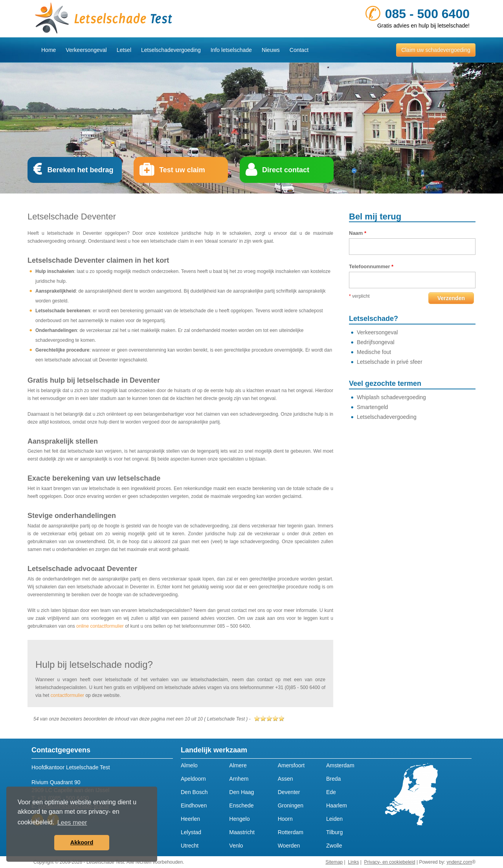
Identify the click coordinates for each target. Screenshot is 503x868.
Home (49, 50)
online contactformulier (100, 626)
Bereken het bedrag (80, 170)
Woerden (289, 846)
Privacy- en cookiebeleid (390, 862)
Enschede (241, 805)
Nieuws (271, 50)
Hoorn (285, 819)
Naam (358, 233)
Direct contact (286, 170)
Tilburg (334, 832)
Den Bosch (194, 792)
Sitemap (334, 862)
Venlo (236, 846)
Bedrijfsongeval (376, 342)
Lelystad (191, 832)
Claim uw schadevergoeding (436, 50)
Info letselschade (231, 50)
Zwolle (334, 846)
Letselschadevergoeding (171, 50)
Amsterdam (340, 765)
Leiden (334, 819)
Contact (299, 50)
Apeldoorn (193, 779)
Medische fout (374, 352)
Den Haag (241, 792)
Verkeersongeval (86, 50)
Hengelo (239, 819)
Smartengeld (372, 407)
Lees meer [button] (72, 823)
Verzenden (451, 298)
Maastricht (242, 832)
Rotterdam (291, 832)
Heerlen (190, 819)
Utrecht (190, 846)
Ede (331, 792)
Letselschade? (374, 319)
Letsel (124, 50)
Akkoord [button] (82, 842)
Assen (285, 779)
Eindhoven (194, 805)
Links (353, 862)
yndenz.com (459, 862)
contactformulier (67, 695)
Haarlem (337, 805)
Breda (333, 779)
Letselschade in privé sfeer (390, 362)
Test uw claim (182, 170)
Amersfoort (291, 765)
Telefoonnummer (371, 266)
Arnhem (239, 779)
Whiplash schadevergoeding (391, 397)
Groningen (291, 805)
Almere (238, 765)
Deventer (289, 792)
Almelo (189, 765)
